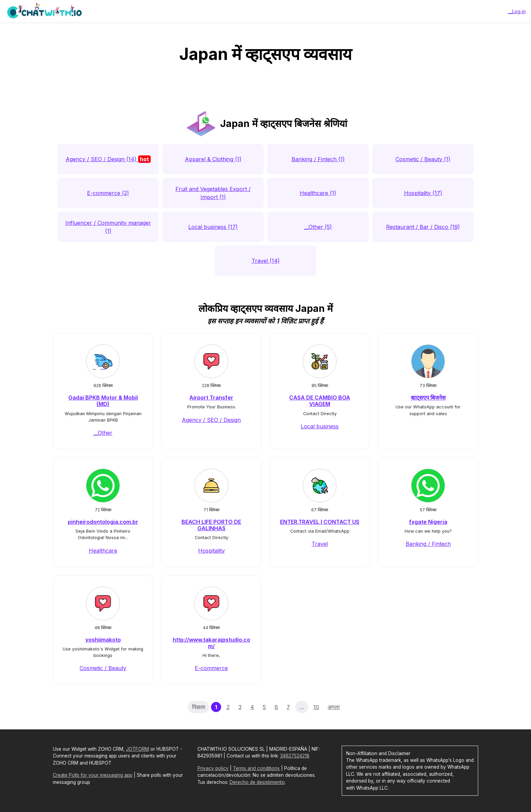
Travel (320, 544)
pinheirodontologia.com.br (103, 522)
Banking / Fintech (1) (318, 159)
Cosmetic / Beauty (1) (423, 159)
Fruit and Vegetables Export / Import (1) (213, 193)
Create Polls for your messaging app (93, 775)
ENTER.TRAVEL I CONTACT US (320, 522)
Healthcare (103, 551)
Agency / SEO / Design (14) (108, 159)
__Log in (517, 11)
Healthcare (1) (318, 193)
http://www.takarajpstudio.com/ (211, 643)
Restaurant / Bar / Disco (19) (423, 227)
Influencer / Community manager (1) (108, 227)
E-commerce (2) (108, 193)
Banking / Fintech (428, 544)
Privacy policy (213, 768)
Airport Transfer (211, 398)
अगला (334, 707)
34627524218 (295, 756)
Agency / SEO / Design (211, 420)
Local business (320, 426)
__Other (103, 433)
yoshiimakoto (103, 640)
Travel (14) (266, 261)
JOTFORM (137, 749)
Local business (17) (213, 227)
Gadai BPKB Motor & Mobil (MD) (103, 401)
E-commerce (211, 668)
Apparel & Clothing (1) (213, 159)
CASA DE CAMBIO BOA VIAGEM (320, 401)
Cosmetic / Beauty (103, 668)
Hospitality (211, 551)
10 (316, 707)
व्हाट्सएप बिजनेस (428, 398)
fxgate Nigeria (428, 522)
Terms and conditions (256, 768)
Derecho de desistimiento (257, 782)
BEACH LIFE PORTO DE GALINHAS (211, 525)
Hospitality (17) (423, 193)
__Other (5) (318, 227)
